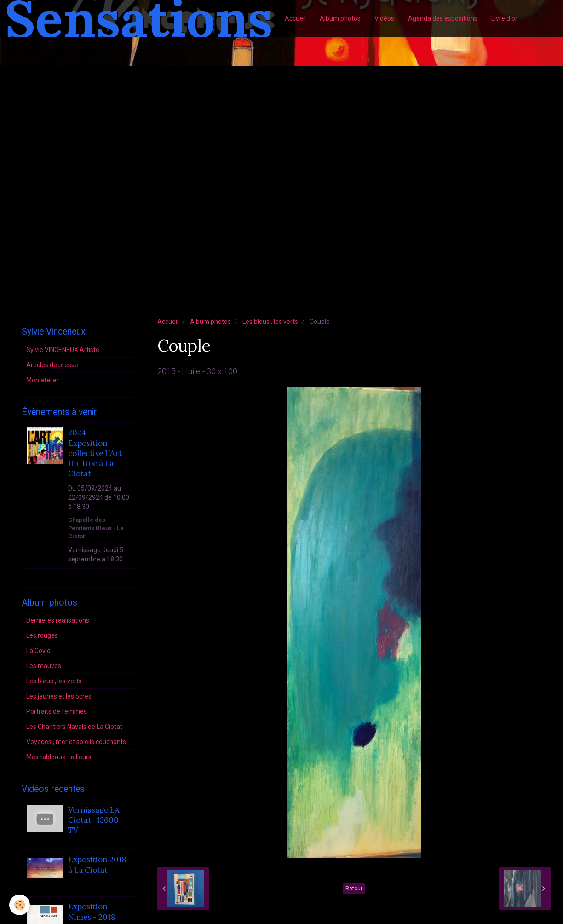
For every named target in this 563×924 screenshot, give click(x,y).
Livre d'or (504, 18)
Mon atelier (43, 380)
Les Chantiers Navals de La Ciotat (74, 727)
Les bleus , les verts (270, 322)
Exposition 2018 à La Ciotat (97, 865)
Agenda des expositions (443, 18)
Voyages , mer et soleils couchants (76, 742)
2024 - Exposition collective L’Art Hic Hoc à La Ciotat (95, 453)
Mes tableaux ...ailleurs (59, 757)
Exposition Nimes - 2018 (92, 912)
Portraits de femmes (57, 711)
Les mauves (44, 666)
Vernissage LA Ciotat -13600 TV (94, 820)
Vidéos (384, 18)
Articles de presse (52, 365)
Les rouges (42, 635)
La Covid (38, 651)
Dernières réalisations (58, 620)
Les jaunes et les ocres (59, 696)
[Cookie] (20, 905)
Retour (354, 889)
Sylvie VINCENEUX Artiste (63, 350)
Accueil (295, 18)
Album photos (340, 18)
